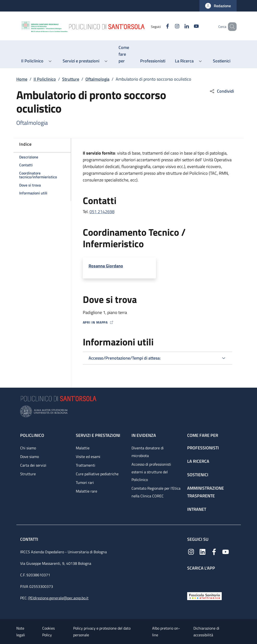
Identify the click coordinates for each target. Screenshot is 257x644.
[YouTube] (189, 27)
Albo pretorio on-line (166, 632)
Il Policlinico (45, 79)
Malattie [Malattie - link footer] (83, 448)
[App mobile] (191, 580)
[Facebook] (161, 27)
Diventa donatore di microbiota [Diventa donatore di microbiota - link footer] (148, 452)
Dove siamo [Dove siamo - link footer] (30, 457)
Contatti (30, 539)
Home (22, 79)
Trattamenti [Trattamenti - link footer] (86, 465)
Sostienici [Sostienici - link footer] (198, 475)
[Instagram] (170, 27)
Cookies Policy (48, 632)
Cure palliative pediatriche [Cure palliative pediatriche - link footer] (97, 474)
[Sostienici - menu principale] (222, 61)
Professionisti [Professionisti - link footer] (203, 448)
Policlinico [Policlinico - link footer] (32, 435)
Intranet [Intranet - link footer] (197, 509)
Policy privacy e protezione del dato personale (102, 632)
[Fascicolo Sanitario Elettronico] (204, 596)
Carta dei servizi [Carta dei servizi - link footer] (33, 465)
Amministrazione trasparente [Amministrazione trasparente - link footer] (206, 492)
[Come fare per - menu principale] (125, 54)
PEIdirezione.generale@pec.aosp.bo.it (58, 598)
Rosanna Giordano (106, 266)
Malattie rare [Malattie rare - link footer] (87, 491)
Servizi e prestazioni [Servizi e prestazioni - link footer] (98, 435)
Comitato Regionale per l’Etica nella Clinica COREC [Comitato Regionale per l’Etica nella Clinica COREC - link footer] (156, 492)
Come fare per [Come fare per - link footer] (203, 435)
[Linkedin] (180, 27)
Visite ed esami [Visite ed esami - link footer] (88, 457)
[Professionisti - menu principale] (153, 61)
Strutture (71, 79)
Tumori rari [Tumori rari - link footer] (85, 482)
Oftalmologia (97, 79)
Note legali (21, 632)
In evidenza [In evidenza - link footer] (144, 435)
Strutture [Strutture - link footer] (28, 474)
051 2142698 (102, 212)
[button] (218, 6)
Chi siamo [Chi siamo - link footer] (28, 448)
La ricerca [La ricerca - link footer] (198, 461)
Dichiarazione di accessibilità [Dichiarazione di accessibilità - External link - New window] (206, 632)
